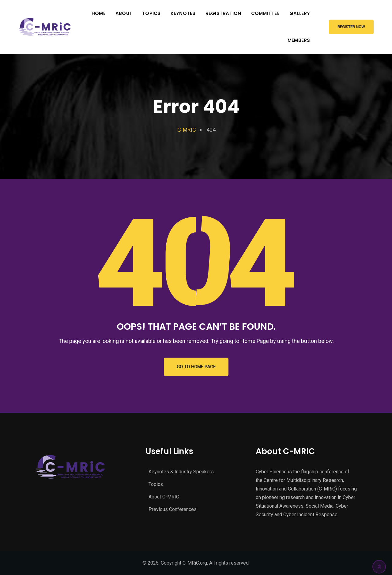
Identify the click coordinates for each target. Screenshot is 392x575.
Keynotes (183, 13)
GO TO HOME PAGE (196, 367)
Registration (223, 13)
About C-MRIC (164, 497)
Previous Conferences (173, 509)
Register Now (351, 27)
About (124, 13)
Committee (265, 13)
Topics (151, 13)
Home (99, 13)
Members (299, 40)
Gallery (300, 13)
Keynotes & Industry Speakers (181, 472)
